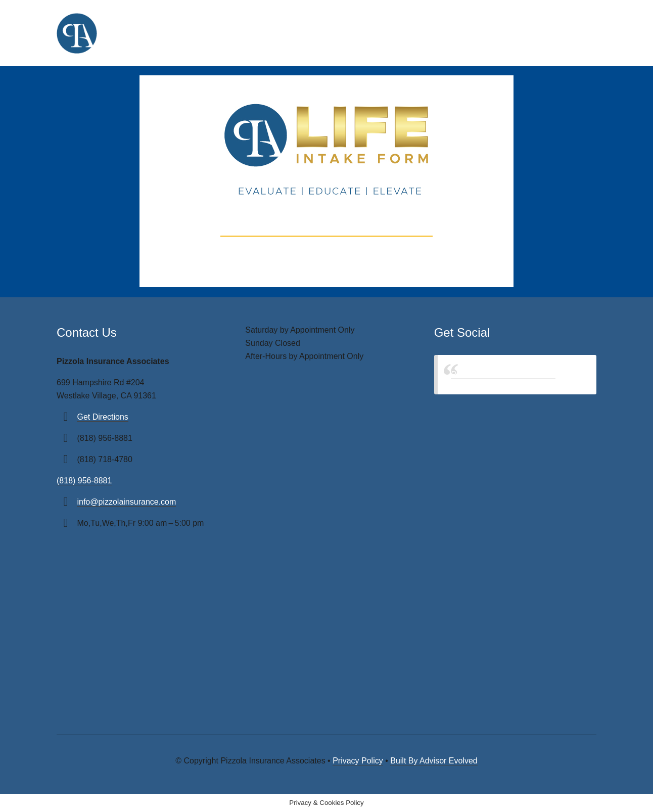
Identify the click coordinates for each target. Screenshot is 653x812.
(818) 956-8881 (84, 481)
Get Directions (102, 417)
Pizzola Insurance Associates (503, 374)
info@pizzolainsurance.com (126, 502)
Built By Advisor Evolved (434, 761)
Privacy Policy (358, 761)
